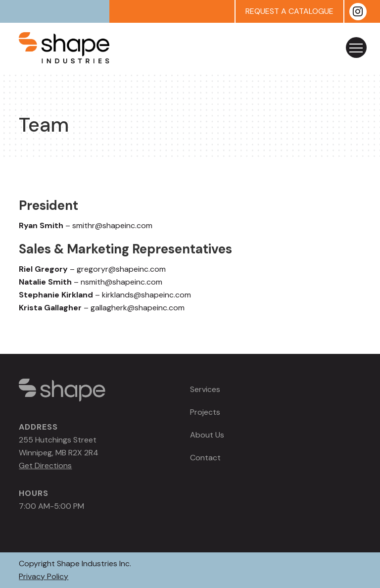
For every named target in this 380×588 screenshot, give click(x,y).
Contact (205, 458)
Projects (205, 412)
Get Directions (45, 465)
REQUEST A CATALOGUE (289, 11)
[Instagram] (358, 12)
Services (205, 389)
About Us (207, 435)
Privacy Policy (44, 576)
